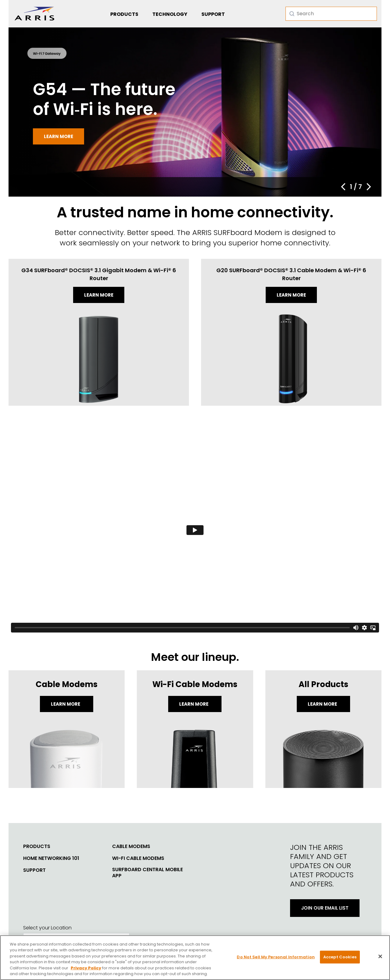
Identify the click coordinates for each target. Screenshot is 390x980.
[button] (343, 187)
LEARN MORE (323, 704)
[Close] (380, 957)
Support (213, 14)
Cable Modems (131, 846)
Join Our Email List (325, 908)
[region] (195, 958)
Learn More (66, 704)
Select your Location (47, 928)
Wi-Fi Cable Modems (138, 858)
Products (124, 14)
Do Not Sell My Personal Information (276, 957)
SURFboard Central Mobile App (147, 873)
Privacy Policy (86, 968)
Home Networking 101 (51, 858)
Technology (170, 14)
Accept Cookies (340, 957)
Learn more (58, 136)
